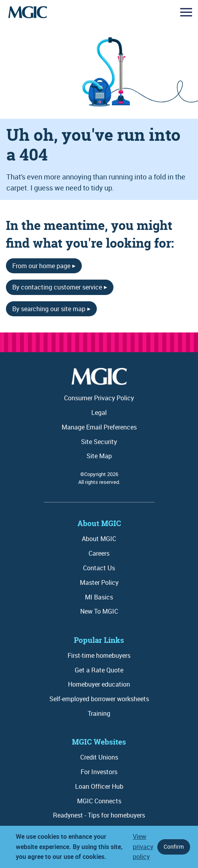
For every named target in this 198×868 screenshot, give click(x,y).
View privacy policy (143, 847)
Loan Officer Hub (99, 786)
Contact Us (99, 568)
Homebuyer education (99, 684)
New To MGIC (99, 611)
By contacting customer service (57, 287)
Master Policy (99, 582)
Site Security (99, 442)
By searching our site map (49, 309)
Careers (99, 553)
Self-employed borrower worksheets (99, 699)
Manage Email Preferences (99, 427)
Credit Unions (99, 757)
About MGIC (99, 539)
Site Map (99, 456)
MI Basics (99, 597)
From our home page (41, 266)
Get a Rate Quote (99, 670)
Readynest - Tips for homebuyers (99, 815)
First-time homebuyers (99, 655)
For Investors (99, 772)
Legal (99, 413)
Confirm (174, 847)
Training (99, 713)
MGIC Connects (99, 801)
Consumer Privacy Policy (99, 398)
